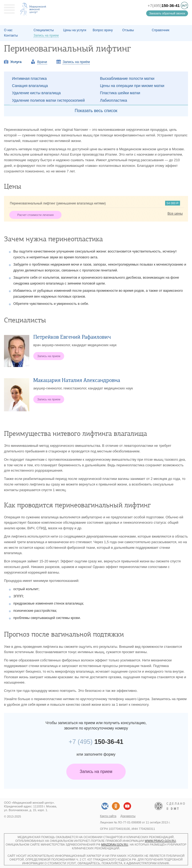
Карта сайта (108, 816)
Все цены (175, 213)
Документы (128, 816)
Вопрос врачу (103, 30)
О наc (8, 30)
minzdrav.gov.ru (115, 845)
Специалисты (44, 30)
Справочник (161, 30)
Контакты (11, 35)
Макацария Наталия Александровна (77, 380)
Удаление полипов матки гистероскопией (48, 100)
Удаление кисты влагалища (36, 93)
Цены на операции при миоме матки (132, 86)
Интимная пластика (29, 78)
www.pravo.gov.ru (160, 841)
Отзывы (128, 30)
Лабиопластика (114, 100)
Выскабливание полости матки (127, 78)
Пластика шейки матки (120, 93)
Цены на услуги (75, 30)
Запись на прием (96, 772)
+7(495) (164, 5)
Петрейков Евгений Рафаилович (72, 337)
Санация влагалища (30, 86)
